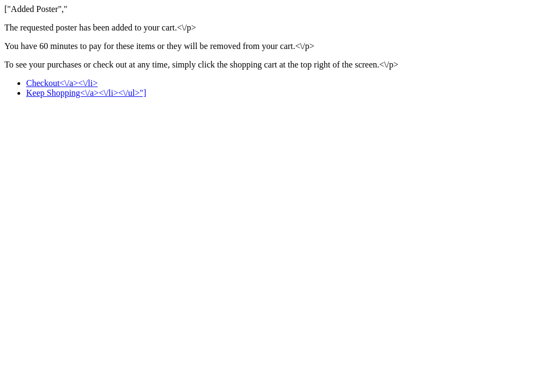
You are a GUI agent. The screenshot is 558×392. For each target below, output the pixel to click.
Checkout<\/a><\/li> (62, 83)
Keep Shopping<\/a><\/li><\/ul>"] (86, 93)
